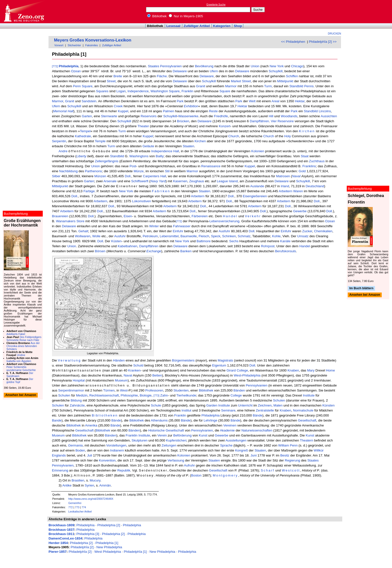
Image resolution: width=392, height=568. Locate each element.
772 (70, 507)
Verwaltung (69, 360)
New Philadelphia (109, 547)
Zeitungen (169, 445)
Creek (118, 106)
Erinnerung (60, 470)
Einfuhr (178, 231)
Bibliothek (157, 16)
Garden (212, 405)
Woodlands (289, 116)
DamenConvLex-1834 (65, 538)
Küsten (116, 241)
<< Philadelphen (293, 42)
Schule (156, 405)
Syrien (89, 485)
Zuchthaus (317, 161)
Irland (285, 186)
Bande (57, 420)
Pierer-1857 (57, 552)
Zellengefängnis (107, 161)
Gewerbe (300, 211)
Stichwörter (74, 45)
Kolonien (258, 151)
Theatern (307, 440)
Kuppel (123, 111)
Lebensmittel (169, 236)
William (284, 445)
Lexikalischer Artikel (80, 511)
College (242, 370)
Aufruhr (189, 465)
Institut (186, 410)
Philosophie (129, 395)
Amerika (91, 425)
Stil (167, 171)
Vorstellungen (116, 445)
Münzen (100, 176)
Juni (253, 455)
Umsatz (303, 236)
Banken (186, 251)
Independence (138, 91)
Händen (119, 360)
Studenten (181, 390)
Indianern (117, 450)
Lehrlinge (211, 420)
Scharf (268, 470)
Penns (309, 86)
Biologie (146, 395)
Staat (305, 156)
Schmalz (244, 236)
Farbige (89, 191)
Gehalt (83, 231)
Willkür (319, 450)
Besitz (285, 455)
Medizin (82, 395)
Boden (80, 450)
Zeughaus (197, 181)
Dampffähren (259, 121)
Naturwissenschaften (257, 430)
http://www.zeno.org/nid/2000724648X (91, 499)
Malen (278, 405)
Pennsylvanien (171, 66)
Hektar (300, 101)
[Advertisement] (369, 11)
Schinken (229, 236)
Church (234, 136)
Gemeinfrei (75, 503)
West (237, 375)
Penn (77, 86)
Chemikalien (323, 231)
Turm (268, 86)
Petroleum (150, 236)
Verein (162, 435)
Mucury (95, 480)
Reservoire (285, 121)
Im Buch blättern (361, 288)
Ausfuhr (224, 231)
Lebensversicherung (224, 221)
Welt (252, 101)
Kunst (203, 435)
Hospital (79, 380)
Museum (121, 380)
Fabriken (161, 191)
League (222, 181)
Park (180, 101)
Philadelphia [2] (109, 525)
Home (330, 370)
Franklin (187, 91)
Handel (230, 216)
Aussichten (329, 116)
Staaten (188, 146)
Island (233, 181)
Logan (121, 91)
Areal (275, 101)
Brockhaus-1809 (61, 525)
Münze (138, 171)
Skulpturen (139, 440)
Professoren (154, 390)
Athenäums (159, 420)
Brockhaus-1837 (61, 530)
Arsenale (110, 181)
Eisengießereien (255, 196)
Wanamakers (66, 221)
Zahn (164, 395)
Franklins (309, 166)
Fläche (162, 76)
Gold (302, 171)
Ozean (76, 71)
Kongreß (241, 450)
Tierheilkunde (186, 395)
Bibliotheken (105, 415)
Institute (309, 395)
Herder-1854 (58, 543)
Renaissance (211, 166)
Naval (296, 176)
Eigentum (219, 365)
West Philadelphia (107, 552)
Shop (238, 26)
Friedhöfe (221, 116)
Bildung (76, 400)
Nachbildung (68, 171)
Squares (102, 91)
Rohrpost (268, 246)
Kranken (134, 370)
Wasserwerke (188, 116)
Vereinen (230, 425)
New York (276, 66)
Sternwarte (109, 116)
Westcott (291, 470)
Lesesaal (173, 26)
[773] (156, 395)
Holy (288, 136)
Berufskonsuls (285, 251)
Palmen (168, 111)
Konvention (107, 460)
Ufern (214, 71)
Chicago (297, 66)
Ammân (105, 485)
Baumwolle (189, 236)
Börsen (100, 251)
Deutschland (315, 186)
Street (111, 81)
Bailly (160, 156)
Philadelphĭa (69, 66)
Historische (156, 430)
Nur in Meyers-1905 (186, 16)
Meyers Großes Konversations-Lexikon (93, 40)
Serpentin (59, 141)
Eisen (128, 216)
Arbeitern (285, 191)
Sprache (226, 445)
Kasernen (180, 181)
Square (87, 86)
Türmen (109, 390)
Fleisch (204, 236)
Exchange (154, 251)
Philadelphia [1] (107, 543)
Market (236, 81)
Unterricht (245, 405)
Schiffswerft (140, 181)
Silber (56, 176)
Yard (162, 181)
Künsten (328, 405)
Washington (159, 91)
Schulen (64, 395)
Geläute (148, 146)
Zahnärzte (77, 405)
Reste (213, 111)
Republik (124, 470)
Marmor (231, 86)
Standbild (296, 86)
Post (133, 166)
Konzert (224, 126)
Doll (128, 176)
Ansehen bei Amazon (365, 295)
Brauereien (60, 216)
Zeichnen (265, 405)
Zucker (307, 231)
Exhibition (191, 106)
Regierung (292, 460)
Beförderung (182, 435)
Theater (143, 126)
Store (80, 221)
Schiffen (292, 76)
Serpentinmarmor (71, 390)
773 (77, 507)
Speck (216, 236)
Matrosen (283, 176)
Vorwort (59, 45)
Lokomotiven (141, 201)
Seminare (228, 410)
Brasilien (78, 480)
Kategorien (222, 26)
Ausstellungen (236, 440)
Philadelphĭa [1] (135, 552)
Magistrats (225, 360)
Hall (71, 111)
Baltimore (203, 241)
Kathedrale (83, 136)
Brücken (183, 121)
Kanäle (285, 241)
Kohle (276, 236)
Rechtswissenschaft (104, 395)
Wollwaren (83, 236)
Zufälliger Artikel (197, 26)
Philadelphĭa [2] (82, 547)
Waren (298, 191)
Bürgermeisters (183, 360)
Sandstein (89, 101)
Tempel (85, 131)
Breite (118, 76)
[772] (55, 66)
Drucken (335, 33)
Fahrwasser (182, 226)
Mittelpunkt (285, 81)
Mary (311, 370)
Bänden (239, 390)
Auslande (257, 186)
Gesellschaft (307, 420)
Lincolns (325, 111)
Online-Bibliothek (24, 12)
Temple (100, 141)
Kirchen (307, 131)
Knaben (293, 370)
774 (84, 507)
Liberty (81, 156)
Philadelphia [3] (88, 534)
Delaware (180, 71)
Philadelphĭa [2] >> (323, 42)
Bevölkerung (204, 66)
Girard (231, 370)
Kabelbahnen (128, 246)
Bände (258, 415)
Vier (274, 121)
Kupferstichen (176, 440)
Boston (196, 475)
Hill (271, 116)
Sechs (234, 241)
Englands (59, 455)
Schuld (138, 365)
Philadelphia (251, 375)
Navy (154, 181)
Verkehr (253, 216)
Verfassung (176, 460)
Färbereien (199, 216)
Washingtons (139, 156)
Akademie (227, 430)
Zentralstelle (265, 410)
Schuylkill (276, 71)
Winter (154, 226)
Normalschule (303, 410)
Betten (157, 375)
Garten (87, 116)
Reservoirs (149, 116)
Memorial (60, 111)
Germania (75, 445)
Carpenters (151, 176)
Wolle (96, 236)
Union (255, 66)
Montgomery (225, 475)
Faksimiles (91, 45)
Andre (63, 151)
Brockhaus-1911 (61, 534)
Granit (200, 86)
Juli (89, 455)
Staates (153, 66)
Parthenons (93, 171)
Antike (67, 485)
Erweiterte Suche (216, 5)
